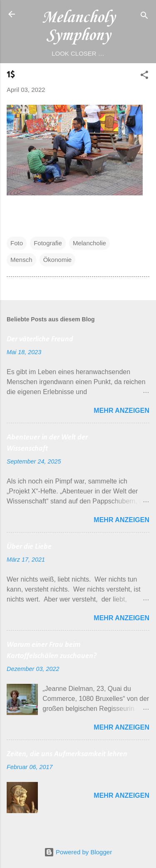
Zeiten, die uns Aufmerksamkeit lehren (67, 754)
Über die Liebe (29, 547)
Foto (17, 243)
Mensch (21, 260)
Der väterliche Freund (40, 339)
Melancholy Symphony (78, 27)
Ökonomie (57, 260)
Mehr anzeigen (121, 411)
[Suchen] (144, 17)
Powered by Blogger (78, 852)
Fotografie (48, 243)
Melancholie (89, 243)
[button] (144, 76)
